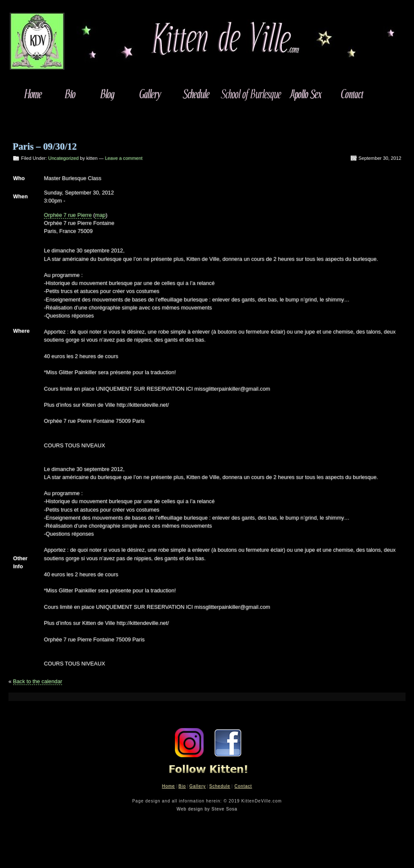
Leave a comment (124, 158)
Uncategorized (63, 158)
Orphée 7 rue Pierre (68, 215)
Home (168, 786)
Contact (243, 786)
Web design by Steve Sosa (207, 809)
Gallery (197, 786)
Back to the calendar (38, 681)
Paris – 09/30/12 (45, 146)
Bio (182, 786)
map (100, 215)
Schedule (220, 786)
